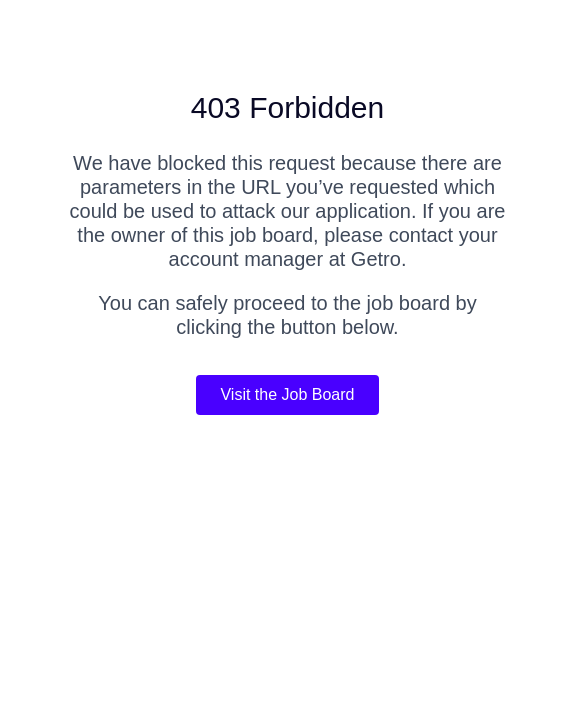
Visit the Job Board (287, 394)
